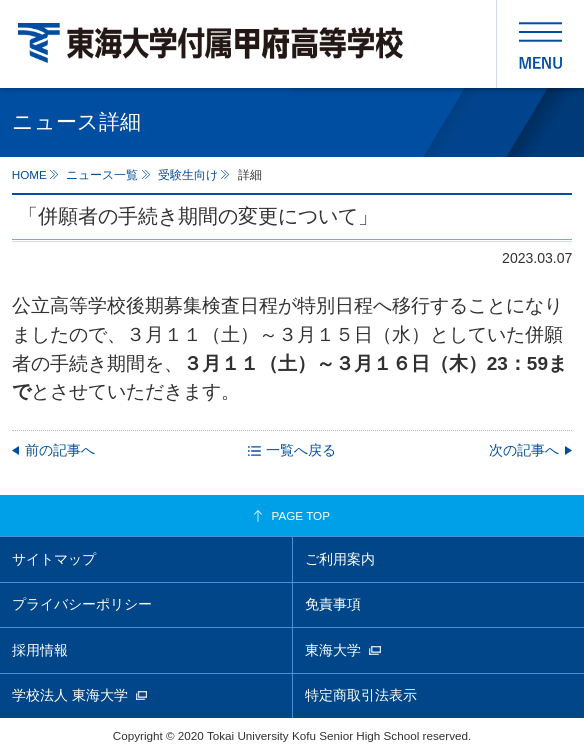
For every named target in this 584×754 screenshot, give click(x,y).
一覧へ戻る (301, 450)
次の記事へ (524, 450)
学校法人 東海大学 (70, 695)
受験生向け (188, 174)
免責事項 (333, 604)
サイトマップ (54, 559)
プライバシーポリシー (82, 604)
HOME (29, 174)
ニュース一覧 (102, 174)
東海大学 (333, 650)
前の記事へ (60, 450)
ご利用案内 (340, 559)
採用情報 (40, 650)
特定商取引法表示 (361, 695)
